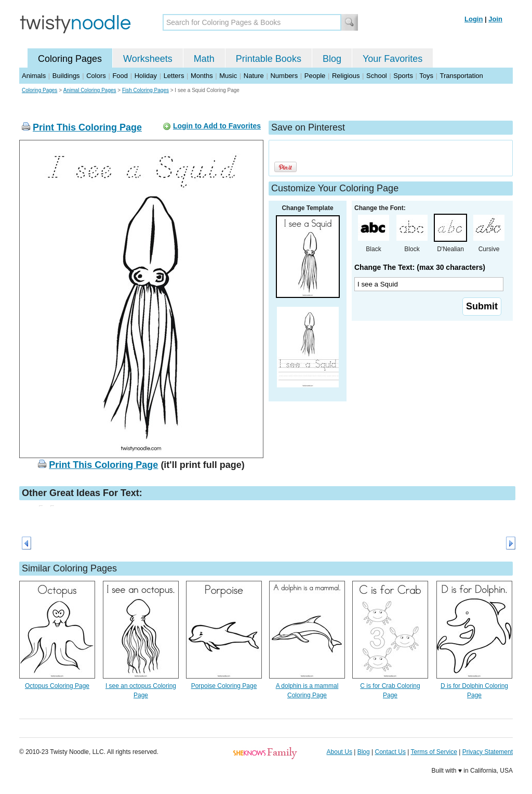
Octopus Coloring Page (57, 686)
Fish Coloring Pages (145, 90)
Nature (254, 76)
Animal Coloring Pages (90, 90)
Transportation (461, 76)
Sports (403, 76)
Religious (346, 76)
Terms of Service (434, 752)
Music (228, 76)
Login (474, 19)
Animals (34, 76)
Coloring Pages (70, 59)
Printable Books (269, 59)
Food (120, 76)
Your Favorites (393, 59)
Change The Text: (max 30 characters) (420, 267)
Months (202, 76)
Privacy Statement (488, 752)
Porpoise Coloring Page (224, 686)
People (315, 76)
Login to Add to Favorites (217, 126)
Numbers (284, 76)
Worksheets (148, 59)
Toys (426, 76)
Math (204, 59)
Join (495, 19)
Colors (96, 76)
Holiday (146, 76)
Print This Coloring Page (87, 127)
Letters (174, 76)
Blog (332, 59)
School (377, 76)
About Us (340, 752)
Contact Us (390, 752)
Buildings (66, 76)
